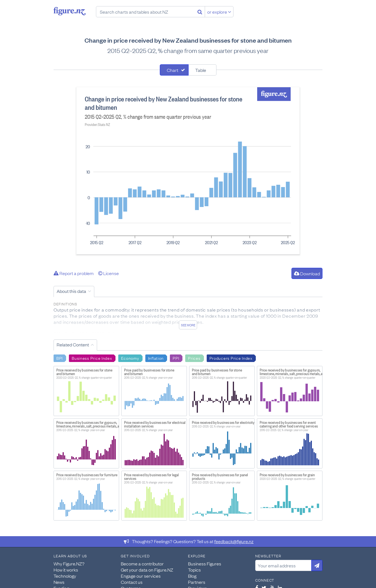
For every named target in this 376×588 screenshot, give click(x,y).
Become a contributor (142, 563)
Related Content (73, 344)
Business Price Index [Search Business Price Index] (92, 358)
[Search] (200, 12)
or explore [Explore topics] (219, 12)
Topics (194, 570)
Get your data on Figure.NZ (147, 570)
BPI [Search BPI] (60, 358)
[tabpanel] (188, 171)
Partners (197, 582)
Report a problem (74, 273)
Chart (173, 70)
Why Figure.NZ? (69, 563)
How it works (66, 570)
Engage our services (141, 576)
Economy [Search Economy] (130, 358)
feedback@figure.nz (234, 541)
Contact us (132, 582)
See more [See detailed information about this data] (188, 325)
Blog (192, 576)
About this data (71, 291)
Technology (65, 576)
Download (307, 273)
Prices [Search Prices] (194, 358)
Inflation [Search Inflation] (156, 358)
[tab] (174, 70)
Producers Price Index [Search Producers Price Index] (231, 358)
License (109, 273)
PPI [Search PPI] (176, 358)
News (59, 582)
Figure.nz (70, 11)
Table (201, 70)
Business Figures (205, 563)
